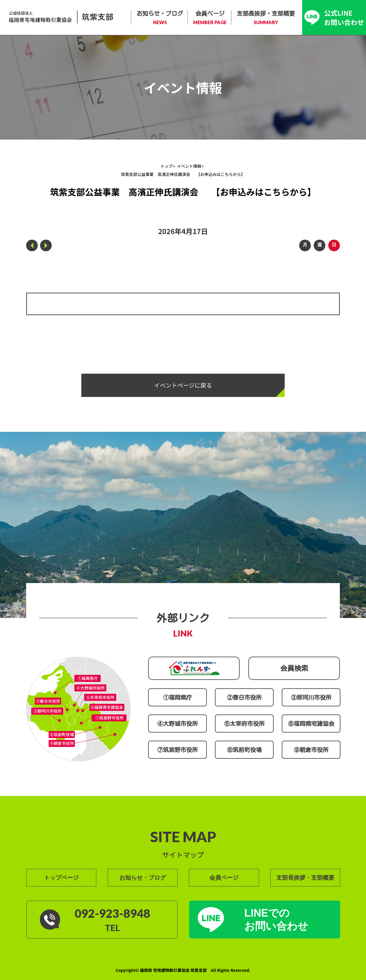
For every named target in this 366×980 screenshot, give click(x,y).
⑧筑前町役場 (244, 750)
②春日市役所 (244, 697)
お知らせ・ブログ (160, 18)
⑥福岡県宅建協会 (311, 724)
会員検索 (294, 668)
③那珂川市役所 (311, 697)
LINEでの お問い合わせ (276, 920)
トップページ (61, 878)
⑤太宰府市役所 (244, 724)
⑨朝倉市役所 (311, 750)
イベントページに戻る (183, 385)
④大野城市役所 (177, 724)
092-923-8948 (112, 913)
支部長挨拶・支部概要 (266, 18)
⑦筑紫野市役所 (177, 750)
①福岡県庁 (177, 697)
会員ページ (210, 18)
